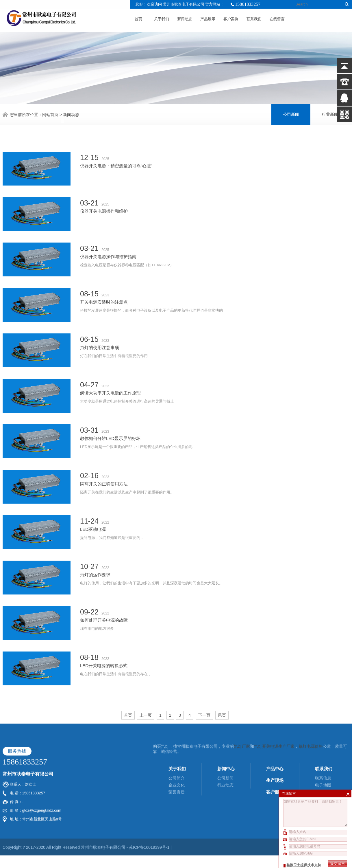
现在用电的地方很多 (215, 596)
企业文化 (177, 724)
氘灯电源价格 (311, 685)
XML (345, 786)
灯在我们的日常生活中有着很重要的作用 (215, 323)
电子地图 (323, 724)
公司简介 (177, 717)
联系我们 (254, 18)
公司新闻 (291, 114)
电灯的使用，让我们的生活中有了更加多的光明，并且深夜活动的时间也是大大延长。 (215, 550)
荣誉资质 (177, 731)
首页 (138, 18)
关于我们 (162, 18)
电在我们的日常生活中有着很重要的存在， (215, 641)
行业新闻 (330, 114)
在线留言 (277, 18)
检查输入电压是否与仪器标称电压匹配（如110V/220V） (215, 232)
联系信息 (323, 717)
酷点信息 (330, 786)
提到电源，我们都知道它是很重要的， (215, 505)
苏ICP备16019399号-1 (150, 786)
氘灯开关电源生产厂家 (274, 685)
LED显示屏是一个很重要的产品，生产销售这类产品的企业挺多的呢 (215, 414)
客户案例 (231, 18)
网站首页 (50, 114)
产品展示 (208, 18)
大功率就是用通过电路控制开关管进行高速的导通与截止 (215, 368)
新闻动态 (185, 18)
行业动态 (225, 724)
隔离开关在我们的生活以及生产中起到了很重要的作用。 (215, 459)
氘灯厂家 (242, 685)
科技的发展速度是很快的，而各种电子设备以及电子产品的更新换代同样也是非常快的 (215, 277)
